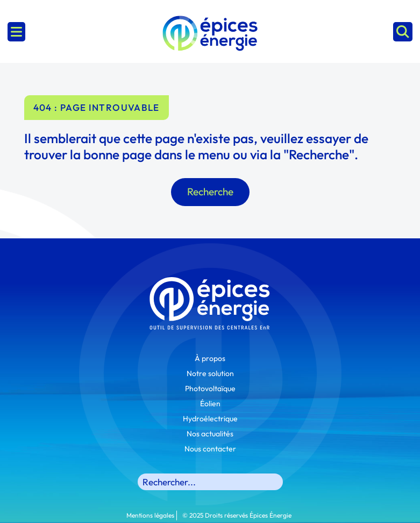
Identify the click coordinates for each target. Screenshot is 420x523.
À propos (210, 358)
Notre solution (210, 373)
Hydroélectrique (210, 419)
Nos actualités (210, 434)
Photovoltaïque (210, 388)
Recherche (210, 192)
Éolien (210, 404)
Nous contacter (210, 449)
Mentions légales (150, 515)
